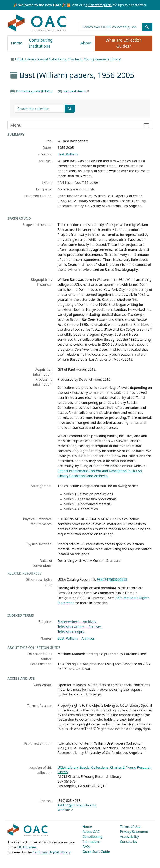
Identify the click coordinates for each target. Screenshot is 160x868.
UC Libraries (27, 847)
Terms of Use (130, 827)
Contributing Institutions (41, 43)
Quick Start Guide (96, 852)
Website (64, 810)
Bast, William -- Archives (76, 638)
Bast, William (68, 154)
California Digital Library (52, 852)
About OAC (91, 832)
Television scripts (71, 632)
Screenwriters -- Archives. (77, 622)
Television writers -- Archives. (80, 627)
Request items (75, 91)
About (86, 43)
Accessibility (129, 837)
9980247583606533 (112, 579)
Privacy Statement (134, 832)
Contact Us (128, 842)
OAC (37, 23)
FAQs (86, 847)
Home (17, 43)
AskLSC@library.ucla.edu (77, 805)
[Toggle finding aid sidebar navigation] (80, 125)
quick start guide (99, 5)
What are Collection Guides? (124, 43)
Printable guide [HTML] (34, 91)
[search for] (111, 27)
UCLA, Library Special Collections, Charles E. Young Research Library (68, 59)
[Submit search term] (147, 27)
